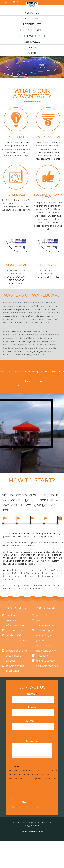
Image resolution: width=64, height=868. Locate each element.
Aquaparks (32, 18)
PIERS (32, 47)
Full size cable (32, 30)
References (32, 24)
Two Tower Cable (32, 36)
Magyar (7, 2)
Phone (32, 707)
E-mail (32, 721)
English (17, 2)
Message (32, 741)
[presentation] (30, 789)
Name (32, 694)
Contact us (34, 381)
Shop (32, 53)
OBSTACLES (32, 42)
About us (32, 13)
